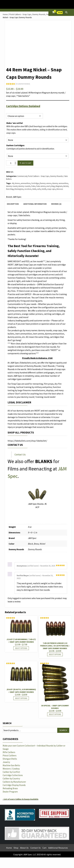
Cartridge (35, 183)
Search (7, 723)
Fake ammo (41, 186)
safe (39, 189)
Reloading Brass (10, 788)
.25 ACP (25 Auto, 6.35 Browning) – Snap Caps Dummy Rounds (21, 691)
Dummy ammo (46, 183)
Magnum (59, 186)
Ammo (17, 183)
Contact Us (20, 455)
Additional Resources (58, 848)
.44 (13, 183)
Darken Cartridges (15, 145)
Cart (44, 848)
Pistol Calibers (10, 755)
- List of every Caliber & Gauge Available (21, 799)
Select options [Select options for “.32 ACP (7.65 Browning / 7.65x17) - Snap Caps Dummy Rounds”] (21, 648)
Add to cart (27, 163)
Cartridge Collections (13, 775)
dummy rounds (24, 186)
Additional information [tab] (35, 204)
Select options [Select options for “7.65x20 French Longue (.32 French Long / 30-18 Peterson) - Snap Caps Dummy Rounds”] (55, 654)
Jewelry (6, 762)
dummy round (12, 186)
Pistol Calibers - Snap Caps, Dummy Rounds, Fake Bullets (33, 14)
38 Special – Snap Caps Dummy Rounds (55, 707)
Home (5, 14)
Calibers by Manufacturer (14, 782)
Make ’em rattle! (15, 123)
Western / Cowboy (11, 769)
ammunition (26, 183)
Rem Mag (10, 189)
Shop (16, 848)
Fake (33, 186)
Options (9, 110)
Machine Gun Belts (11, 765)
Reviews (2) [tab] (56, 204)
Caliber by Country (11, 778)
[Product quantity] (12, 163)
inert (48, 186)
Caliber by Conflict (11, 772)
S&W (34, 189)
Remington (19, 189)
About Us (24, 848)
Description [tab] (13, 204)
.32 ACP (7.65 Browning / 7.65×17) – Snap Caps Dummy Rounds (21, 641)
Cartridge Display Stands (14, 785)
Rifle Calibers (9, 752)
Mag (53, 186)
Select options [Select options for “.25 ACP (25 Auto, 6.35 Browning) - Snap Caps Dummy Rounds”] (21, 698)
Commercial (22, 176)
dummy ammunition (60, 183)
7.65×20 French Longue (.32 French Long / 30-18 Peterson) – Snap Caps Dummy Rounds (55, 646)
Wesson (60, 189)
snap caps (51, 189)
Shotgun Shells (10, 759)
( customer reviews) (23, 84)
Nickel (66, 186)
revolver (28, 189)
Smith (44, 189)
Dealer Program (10, 792)
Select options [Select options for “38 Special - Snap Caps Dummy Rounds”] (55, 714)
